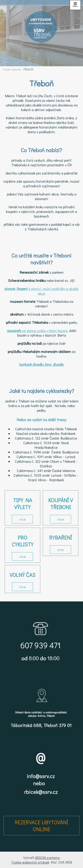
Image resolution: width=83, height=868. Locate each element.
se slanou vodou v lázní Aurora (37, 331)
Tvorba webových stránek (30, 862)
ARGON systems (47, 858)
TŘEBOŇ (28, 69)
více (22, 519)
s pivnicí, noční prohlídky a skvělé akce (41, 291)
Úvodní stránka (12, 69)
